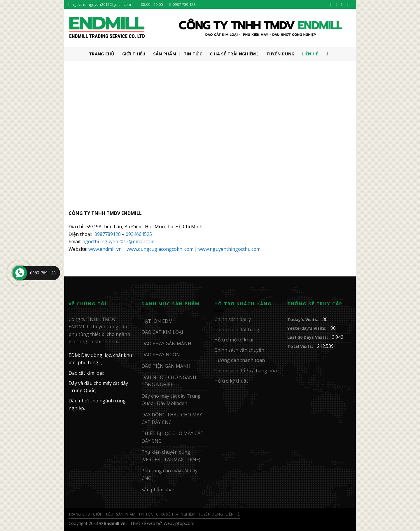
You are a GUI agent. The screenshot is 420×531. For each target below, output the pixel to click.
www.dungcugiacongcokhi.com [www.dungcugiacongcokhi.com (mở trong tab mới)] (160, 249)
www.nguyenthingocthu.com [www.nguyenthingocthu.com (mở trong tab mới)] (229, 249)
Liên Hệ (310, 54)
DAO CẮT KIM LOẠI (162, 332)
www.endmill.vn (105, 249)
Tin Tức (193, 54)
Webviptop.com (179, 523)
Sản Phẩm (165, 54)
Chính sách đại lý (233, 319)
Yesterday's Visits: (307, 328)
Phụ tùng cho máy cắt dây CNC (169, 474)
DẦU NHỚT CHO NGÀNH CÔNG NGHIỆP (169, 381)
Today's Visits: (303, 319)
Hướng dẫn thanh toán (240, 360)
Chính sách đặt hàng (237, 330)
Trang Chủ (102, 54)
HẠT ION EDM (157, 321)
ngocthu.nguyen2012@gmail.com (118, 241)
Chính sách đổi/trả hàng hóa (246, 371)
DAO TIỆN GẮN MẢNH (166, 366)
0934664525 (139, 234)
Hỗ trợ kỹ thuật (231, 381)
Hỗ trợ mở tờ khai (234, 340)
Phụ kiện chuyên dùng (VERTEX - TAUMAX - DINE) (171, 456)
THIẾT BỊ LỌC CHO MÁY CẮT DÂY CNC (173, 437)
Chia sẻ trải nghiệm (234, 54)
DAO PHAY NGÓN (161, 355)
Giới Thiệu (134, 54)
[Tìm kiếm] (329, 54)
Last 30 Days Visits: (308, 337)
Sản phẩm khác (158, 490)
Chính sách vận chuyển (239, 350)
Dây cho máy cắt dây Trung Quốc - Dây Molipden (171, 400)
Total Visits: (301, 346)
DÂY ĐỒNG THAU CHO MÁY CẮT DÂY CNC (172, 418)
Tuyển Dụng (280, 54)
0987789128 (108, 234)
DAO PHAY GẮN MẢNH (166, 344)
